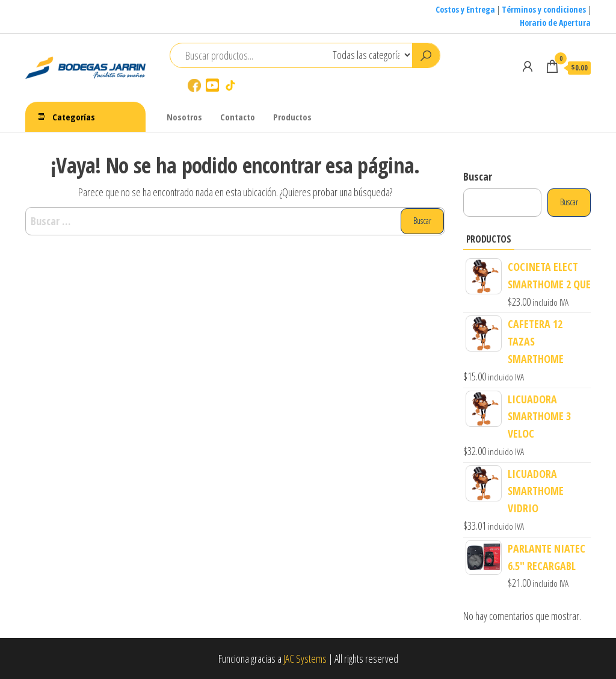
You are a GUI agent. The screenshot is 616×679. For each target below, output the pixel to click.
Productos (292, 117)
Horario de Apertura (555, 23)
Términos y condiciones (544, 9)
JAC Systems (305, 659)
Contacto (238, 117)
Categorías (74, 117)
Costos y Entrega (465, 9)
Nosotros (184, 117)
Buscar (478, 176)
